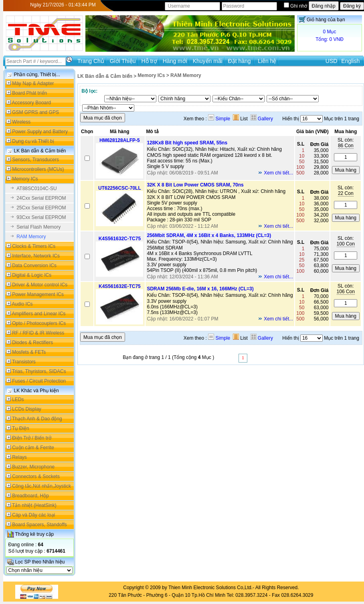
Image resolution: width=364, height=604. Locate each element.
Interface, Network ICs (36, 256)
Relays (19, 457)
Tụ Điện (21, 428)
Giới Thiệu (123, 61)
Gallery (262, 119)
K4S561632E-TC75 (120, 286)
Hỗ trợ (149, 61)
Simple (219, 119)
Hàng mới (175, 61)
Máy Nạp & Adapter (33, 83)
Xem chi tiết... (278, 173)
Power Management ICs (38, 294)
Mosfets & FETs (29, 352)
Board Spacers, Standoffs (39, 525)
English (350, 61)
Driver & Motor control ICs (40, 285)
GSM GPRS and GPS (35, 112)
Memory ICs (25, 179)
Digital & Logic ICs (32, 275)
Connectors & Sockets (36, 476)
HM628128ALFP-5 (120, 140)
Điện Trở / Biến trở (32, 438)
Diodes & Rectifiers (32, 343)
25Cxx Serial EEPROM (41, 208)
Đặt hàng (240, 61)
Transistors (24, 362)
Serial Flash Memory (38, 227)
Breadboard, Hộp (30, 496)
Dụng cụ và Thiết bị (33, 141)
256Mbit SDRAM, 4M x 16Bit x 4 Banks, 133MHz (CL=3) (209, 235)
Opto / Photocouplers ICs (39, 323)
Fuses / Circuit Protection (39, 381)
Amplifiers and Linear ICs (39, 314)
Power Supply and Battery (40, 132)
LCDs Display (27, 409)
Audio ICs (22, 304)
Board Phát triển (29, 93)
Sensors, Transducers (35, 160)
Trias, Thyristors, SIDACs (39, 371)
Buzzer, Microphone (33, 467)
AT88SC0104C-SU (37, 188)
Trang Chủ (91, 61)
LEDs (18, 399)
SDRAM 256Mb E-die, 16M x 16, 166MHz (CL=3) (200, 289)
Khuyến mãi (208, 61)
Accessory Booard (31, 103)
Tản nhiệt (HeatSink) (34, 505)
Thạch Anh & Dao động (37, 419)
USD (332, 61)
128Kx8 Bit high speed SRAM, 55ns (187, 143)
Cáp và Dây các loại (33, 515)
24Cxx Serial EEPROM (41, 198)
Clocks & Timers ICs (34, 246)
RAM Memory (31, 237)
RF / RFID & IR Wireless (38, 333)
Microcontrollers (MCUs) (38, 169)
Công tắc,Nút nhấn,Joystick (41, 486)
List (240, 119)
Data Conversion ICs (34, 266)
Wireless (21, 122)
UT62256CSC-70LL (120, 188)
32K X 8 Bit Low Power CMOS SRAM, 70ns (195, 185)
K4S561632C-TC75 (120, 239)
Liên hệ (267, 61)
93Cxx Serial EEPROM (41, 217)
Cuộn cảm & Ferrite (33, 448)
